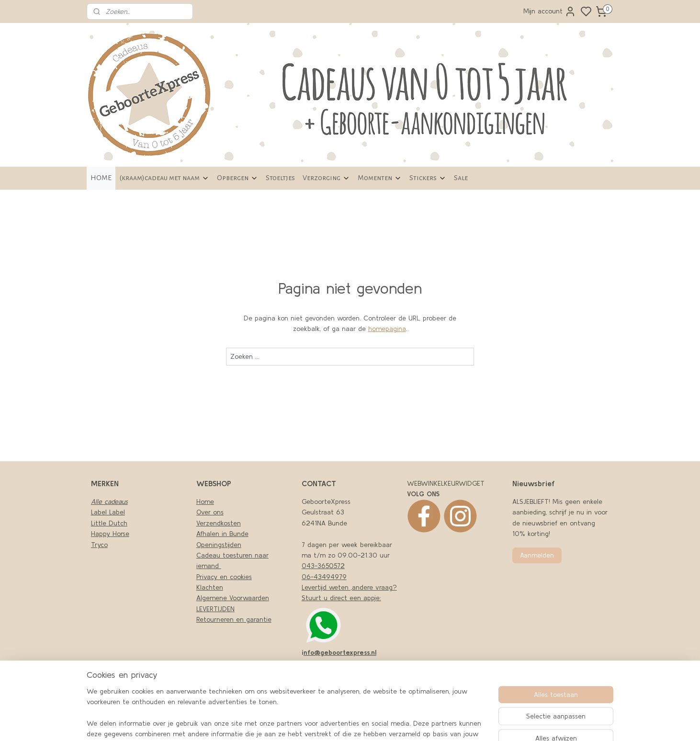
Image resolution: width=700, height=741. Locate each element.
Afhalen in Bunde (222, 534)
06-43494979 (324, 577)
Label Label (108, 512)
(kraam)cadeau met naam (164, 178)
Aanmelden (537, 555)
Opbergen (237, 178)
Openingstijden (219, 545)
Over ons (210, 512)
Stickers (428, 178)
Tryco (99, 545)
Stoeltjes (280, 178)
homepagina (387, 329)
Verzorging (326, 178)
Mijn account (550, 11)
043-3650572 (323, 566)
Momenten (380, 178)
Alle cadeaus (109, 502)
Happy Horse (110, 534)
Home (205, 502)
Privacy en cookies (224, 577)
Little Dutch (109, 523)
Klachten (210, 587)
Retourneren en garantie (234, 619)
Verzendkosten (219, 523)
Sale (461, 178)
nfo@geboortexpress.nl (340, 652)
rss (446, 723)
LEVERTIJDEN (215, 609)
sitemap (429, 723)
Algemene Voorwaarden (233, 598)
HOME (101, 178)
